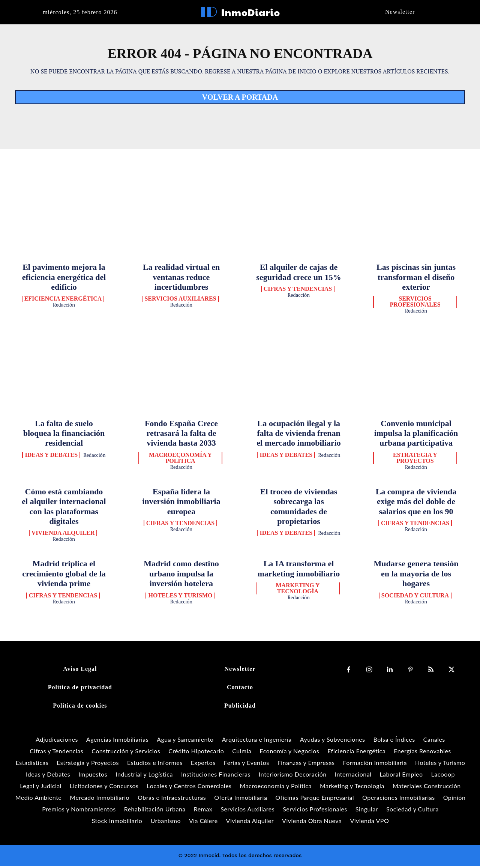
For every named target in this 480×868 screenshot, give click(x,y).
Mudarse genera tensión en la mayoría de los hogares (416, 576)
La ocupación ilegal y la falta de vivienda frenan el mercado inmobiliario (298, 435)
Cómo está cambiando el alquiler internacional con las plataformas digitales (64, 508)
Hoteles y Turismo (180, 597)
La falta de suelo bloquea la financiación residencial (64, 435)
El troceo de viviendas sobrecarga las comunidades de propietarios (299, 508)
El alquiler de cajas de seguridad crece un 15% (298, 274)
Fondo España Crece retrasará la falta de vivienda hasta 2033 (181, 435)
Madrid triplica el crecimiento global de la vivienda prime (64, 576)
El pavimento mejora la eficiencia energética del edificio (64, 279)
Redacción (64, 307)
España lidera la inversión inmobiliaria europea (181, 503)
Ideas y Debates (51, 457)
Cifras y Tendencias (298, 291)
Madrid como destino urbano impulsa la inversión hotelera (181, 576)
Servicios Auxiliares (180, 301)
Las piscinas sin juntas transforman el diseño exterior (416, 279)
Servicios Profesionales (415, 304)
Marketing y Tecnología (298, 590)
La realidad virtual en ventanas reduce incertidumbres (181, 279)
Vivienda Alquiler (63, 535)
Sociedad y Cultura (415, 597)
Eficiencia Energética (63, 301)
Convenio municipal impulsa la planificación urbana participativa (416, 435)
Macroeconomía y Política (180, 460)
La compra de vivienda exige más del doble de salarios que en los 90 (416, 503)
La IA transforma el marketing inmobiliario (299, 571)
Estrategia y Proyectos (415, 460)
